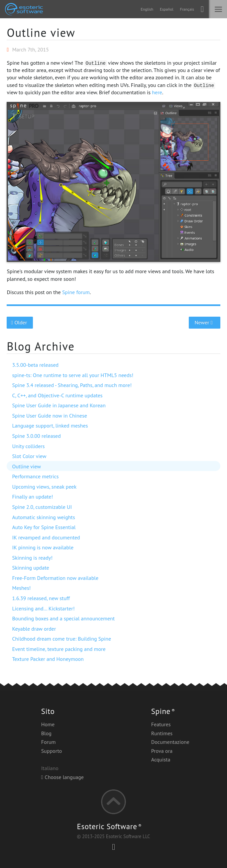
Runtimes (162, 733)
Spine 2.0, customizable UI (42, 507)
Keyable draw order (34, 629)
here (157, 92)
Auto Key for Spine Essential (44, 527)
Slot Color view (29, 456)
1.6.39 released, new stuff (41, 598)
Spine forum (76, 292)
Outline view (41, 33)
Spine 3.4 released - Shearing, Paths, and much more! (72, 385)
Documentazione (170, 742)
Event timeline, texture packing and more (59, 649)
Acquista (161, 759)
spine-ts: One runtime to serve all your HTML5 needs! (73, 375)
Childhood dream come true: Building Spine (61, 639)
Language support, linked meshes (50, 426)
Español (167, 9)
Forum (49, 742)
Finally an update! (32, 497)
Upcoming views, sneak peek (44, 487)
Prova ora (162, 751)
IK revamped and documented (46, 537)
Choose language (62, 777)
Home (48, 724)
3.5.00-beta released (35, 365)
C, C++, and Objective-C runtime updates (57, 395)
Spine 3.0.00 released (36, 436)
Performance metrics (35, 476)
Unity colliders (28, 446)
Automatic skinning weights (43, 517)
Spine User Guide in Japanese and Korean (59, 405)
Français (187, 9)
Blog (46, 733)
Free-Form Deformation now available (55, 578)
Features (161, 724)
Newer (205, 322)
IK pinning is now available (43, 547)
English (147, 9)
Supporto (52, 751)
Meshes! (21, 588)
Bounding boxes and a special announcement (63, 618)
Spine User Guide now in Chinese (49, 416)
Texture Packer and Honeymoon (48, 659)
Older (20, 322)
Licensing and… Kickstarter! (43, 608)
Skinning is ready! (32, 558)
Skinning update (30, 568)
